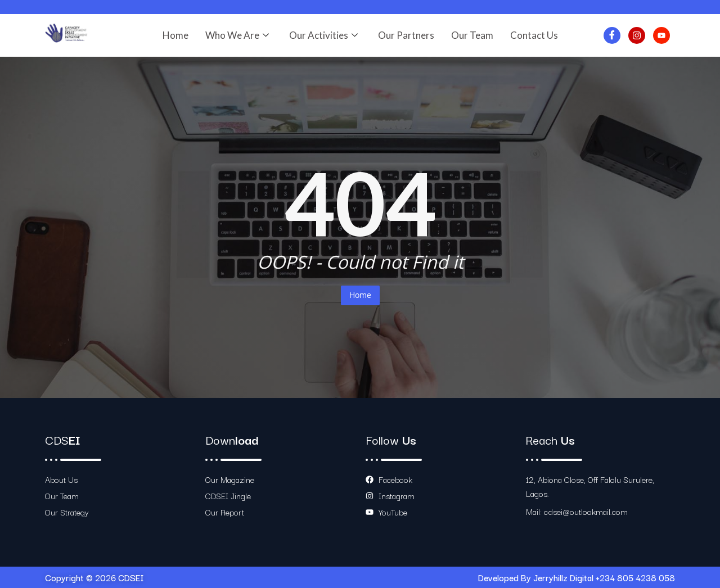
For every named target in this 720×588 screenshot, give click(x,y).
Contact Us (534, 35)
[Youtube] (661, 35)
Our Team (472, 35)
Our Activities (323, 35)
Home (175, 35)
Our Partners (406, 35)
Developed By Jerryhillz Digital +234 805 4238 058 (577, 577)
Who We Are (237, 35)
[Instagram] (637, 35)
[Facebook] (612, 35)
